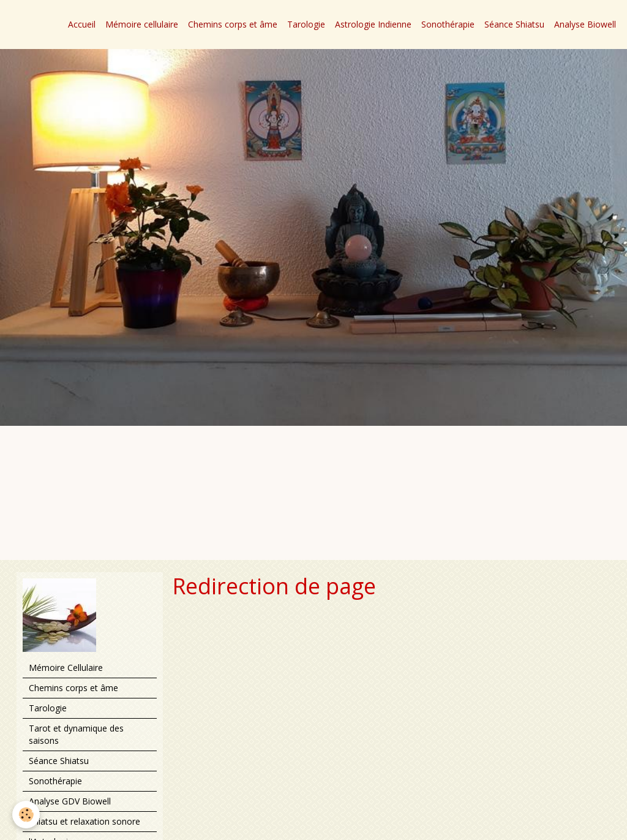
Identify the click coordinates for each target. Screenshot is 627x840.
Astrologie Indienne (373, 24)
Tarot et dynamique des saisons (76, 734)
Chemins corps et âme (233, 24)
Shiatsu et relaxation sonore (84, 821)
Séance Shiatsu (514, 24)
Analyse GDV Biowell (70, 801)
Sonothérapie (448, 24)
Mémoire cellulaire (142, 24)
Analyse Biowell (585, 24)
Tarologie (306, 24)
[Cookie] (26, 815)
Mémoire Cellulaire (66, 668)
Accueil (82, 24)
